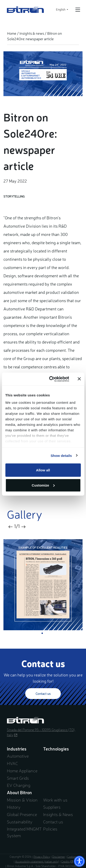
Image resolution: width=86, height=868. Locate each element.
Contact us (43, 693)
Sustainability (20, 822)
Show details (61, 455)
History (14, 807)
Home (12, 33)
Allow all (43, 470)
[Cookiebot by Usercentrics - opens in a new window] (51, 379)
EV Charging (19, 785)
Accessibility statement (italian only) (37, 861)
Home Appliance (22, 771)
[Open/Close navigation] (78, 10)
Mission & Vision (22, 800)
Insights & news (32, 33)
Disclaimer (59, 857)
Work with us (55, 800)
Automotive (18, 756)
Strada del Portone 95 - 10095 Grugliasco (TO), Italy (41, 732)
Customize (43, 485)
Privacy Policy (42, 857)
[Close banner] (79, 379)
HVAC (12, 763)
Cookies (72, 857)
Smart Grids (18, 778)
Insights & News (58, 814)
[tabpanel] (43, 585)
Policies (50, 829)
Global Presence (22, 814)
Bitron (25, 9)
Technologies (56, 749)
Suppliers (52, 807)
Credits (67, 861)
